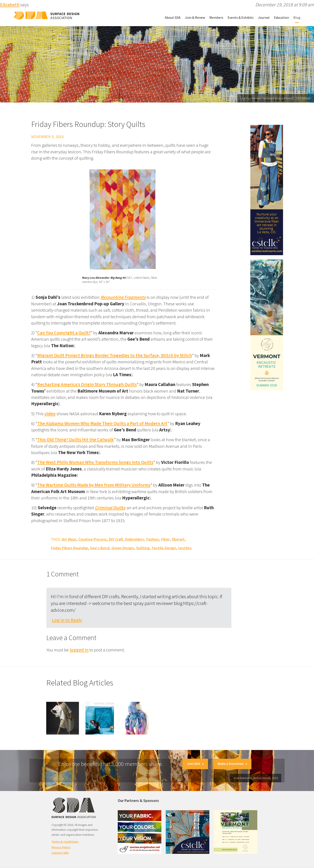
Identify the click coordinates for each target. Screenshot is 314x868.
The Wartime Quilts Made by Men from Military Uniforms (94, 485)
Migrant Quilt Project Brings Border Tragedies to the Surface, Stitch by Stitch (115, 355)
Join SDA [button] (195, 764)
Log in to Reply (67, 620)
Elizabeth (10, 5)
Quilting (143, 548)
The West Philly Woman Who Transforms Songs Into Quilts (95, 462)
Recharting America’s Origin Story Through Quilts (87, 384)
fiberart (178, 539)
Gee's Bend (100, 548)
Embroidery (135, 539)
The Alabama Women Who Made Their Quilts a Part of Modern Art (102, 423)
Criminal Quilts (110, 508)
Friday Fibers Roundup (70, 548)
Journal (264, 17)
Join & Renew (195, 17)
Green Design (123, 548)
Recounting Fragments (123, 297)
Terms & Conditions (65, 842)
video (50, 414)
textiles (185, 548)
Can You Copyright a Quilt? (64, 333)
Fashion (153, 539)
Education (281, 17)
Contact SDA (60, 853)
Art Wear (69, 539)
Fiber (165, 539)
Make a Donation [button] (232, 764)
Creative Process (93, 539)
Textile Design (164, 548)
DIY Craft (116, 539)
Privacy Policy (61, 847)
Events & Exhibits (241, 17)
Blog (297, 17)
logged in (79, 650)
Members (216, 17)
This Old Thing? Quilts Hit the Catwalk (76, 440)
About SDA (173, 17)
